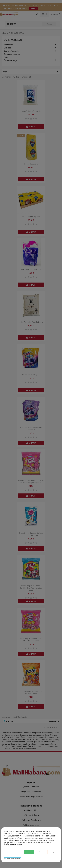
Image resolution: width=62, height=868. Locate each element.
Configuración (41, 852)
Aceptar (29, 852)
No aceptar (53, 852)
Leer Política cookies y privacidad (12, 859)
